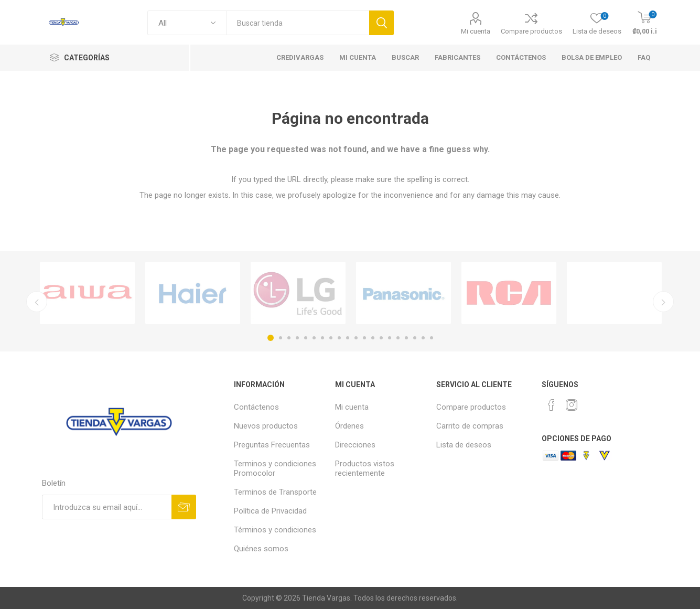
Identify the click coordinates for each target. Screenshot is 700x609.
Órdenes (349, 426)
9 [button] (339, 338)
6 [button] (314, 338)
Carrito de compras (470, 426)
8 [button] (331, 338)
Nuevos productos (266, 426)
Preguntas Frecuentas (272, 445)
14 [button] (381, 338)
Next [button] (663, 302)
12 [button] (364, 338)
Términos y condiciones (275, 530)
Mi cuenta (476, 31)
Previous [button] (37, 302)
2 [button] (281, 338)
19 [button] (423, 338)
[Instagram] (572, 405)
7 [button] (322, 338)
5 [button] (306, 338)
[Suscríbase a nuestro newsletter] (107, 507)
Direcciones (355, 445)
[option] (87, 293)
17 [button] (406, 338)
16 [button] (398, 338)
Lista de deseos (464, 445)
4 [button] (297, 338)
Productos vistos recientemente (365, 468)
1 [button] (271, 338)
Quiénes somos (261, 549)
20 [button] (432, 338)
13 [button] (373, 338)
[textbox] (298, 23)
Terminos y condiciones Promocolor (275, 468)
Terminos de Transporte (275, 492)
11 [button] (356, 338)
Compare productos (531, 31)
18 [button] (415, 338)
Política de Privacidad (270, 511)
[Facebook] (552, 405)
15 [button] (390, 338)
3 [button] (289, 338)
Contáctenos (256, 407)
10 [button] (348, 338)
